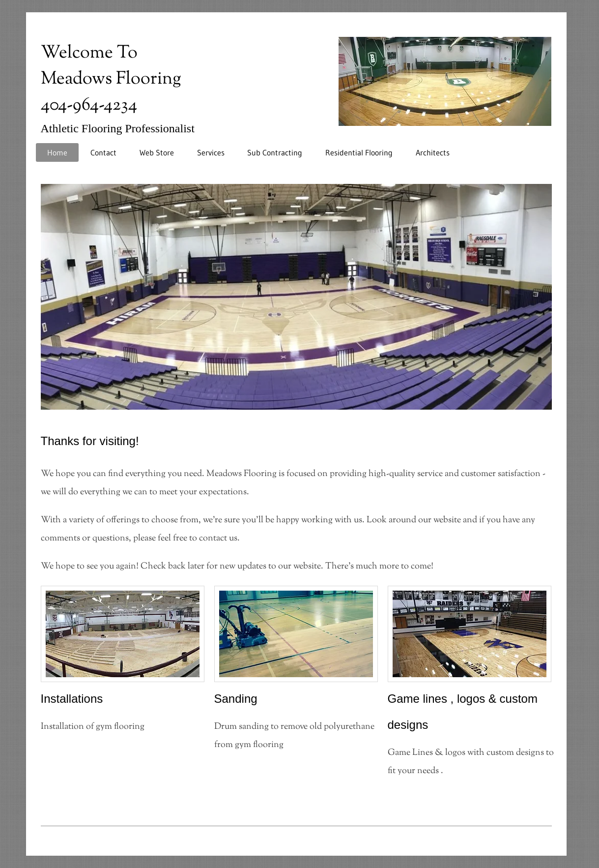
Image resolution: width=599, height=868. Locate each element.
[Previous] (40, 295)
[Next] (553, 295)
